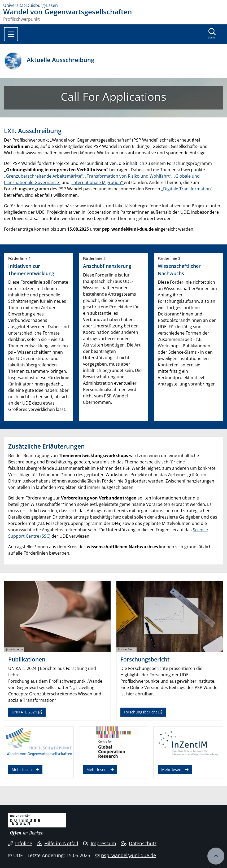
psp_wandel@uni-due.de (128, 855)
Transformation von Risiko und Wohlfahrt (128, 176)
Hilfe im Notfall (57, 843)
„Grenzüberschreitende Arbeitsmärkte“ (43, 176)
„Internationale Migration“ (97, 182)
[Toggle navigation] (11, 34)
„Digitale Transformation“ (187, 189)
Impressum (100, 843)
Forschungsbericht (140, 712)
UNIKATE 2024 (24, 712)
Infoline (20, 843)
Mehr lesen (22, 770)
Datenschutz (139, 843)
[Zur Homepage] (113, 5)
